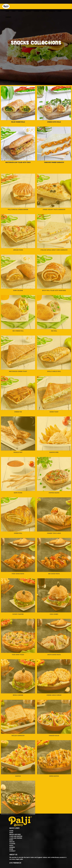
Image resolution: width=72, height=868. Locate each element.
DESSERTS (52, 11)
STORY (14, 11)
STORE (59, 11)
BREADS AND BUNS (15, 834)
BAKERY (21, 11)
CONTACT (8, 17)
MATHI (44, 11)
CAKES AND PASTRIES (16, 838)
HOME (7, 11)
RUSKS (11, 840)
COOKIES (36, 11)
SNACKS (28, 11)
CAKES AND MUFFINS (16, 836)
